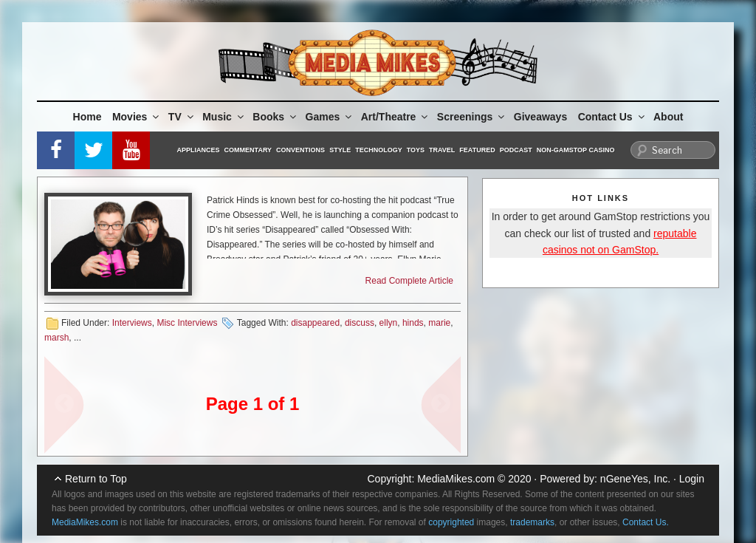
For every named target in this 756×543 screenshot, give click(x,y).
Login (692, 479)
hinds (413, 323)
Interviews (132, 323)
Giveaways (540, 117)
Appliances (199, 150)
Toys (416, 150)
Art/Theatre (396, 117)
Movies (137, 117)
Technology (379, 150)
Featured (477, 150)
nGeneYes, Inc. (635, 479)
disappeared (315, 323)
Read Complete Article (409, 281)
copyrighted (451, 522)
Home (87, 117)
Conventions (300, 150)
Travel (442, 150)
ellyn (389, 323)
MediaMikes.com (456, 479)
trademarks (532, 522)
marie (439, 323)
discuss (360, 323)
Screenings (472, 117)
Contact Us (612, 117)
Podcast (516, 150)
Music (224, 117)
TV (182, 117)
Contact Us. (646, 522)
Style (340, 150)
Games (330, 117)
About (668, 117)
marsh (56, 338)
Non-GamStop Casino (576, 150)
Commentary (248, 150)
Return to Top (96, 479)
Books (275, 117)
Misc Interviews (187, 323)
